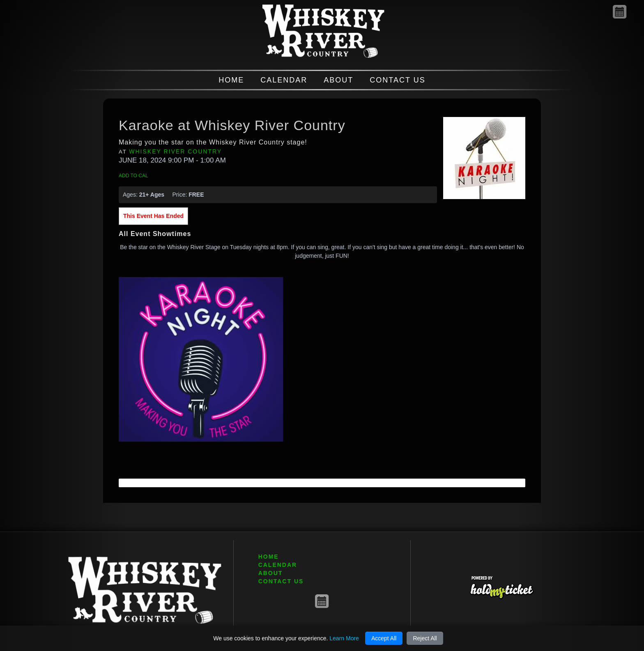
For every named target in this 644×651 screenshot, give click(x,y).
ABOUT (338, 80)
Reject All (425, 638)
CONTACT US (397, 80)
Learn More (344, 638)
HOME (231, 80)
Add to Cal (133, 176)
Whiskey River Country (175, 151)
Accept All (384, 638)
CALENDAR (284, 80)
